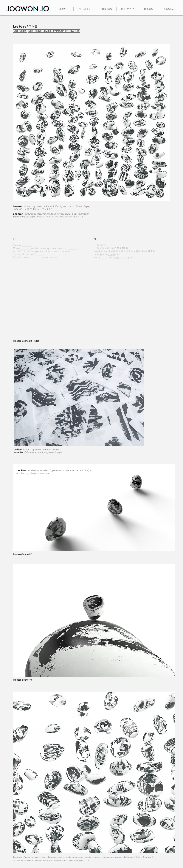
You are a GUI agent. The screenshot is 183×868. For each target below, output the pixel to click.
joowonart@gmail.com (79, 860)
